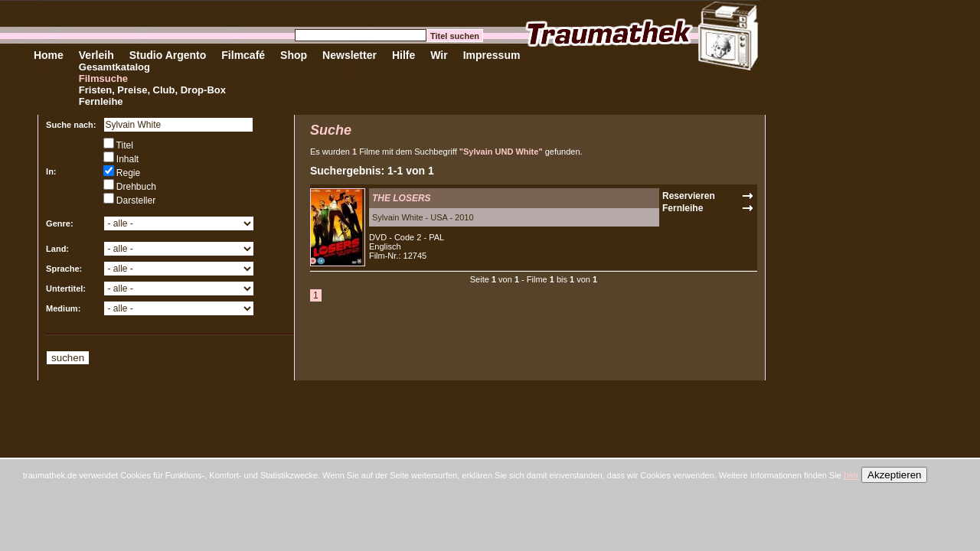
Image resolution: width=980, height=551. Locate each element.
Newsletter (350, 55)
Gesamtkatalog (114, 67)
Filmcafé (243, 55)
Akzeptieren (894, 475)
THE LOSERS (402, 198)
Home (49, 55)
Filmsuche (103, 78)
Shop (294, 55)
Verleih (96, 55)
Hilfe (403, 55)
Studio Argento (168, 55)
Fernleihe (101, 101)
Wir (439, 55)
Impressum (492, 55)
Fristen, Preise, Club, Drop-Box (152, 90)
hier (851, 475)
